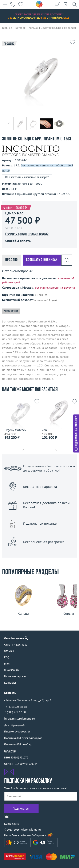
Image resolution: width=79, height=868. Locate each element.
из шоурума (67, 288)
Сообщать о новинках (42, 260)
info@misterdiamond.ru (20, 719)
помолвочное (11, 311)
